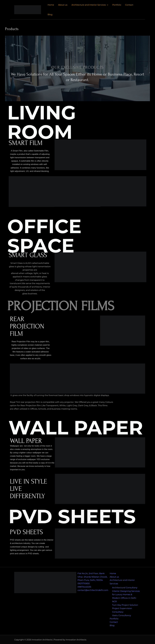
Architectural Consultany (125, 588)
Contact (129, 5)
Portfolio (117, 5)
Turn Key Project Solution (125, 604)
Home (51, 5)
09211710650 (84, 584)
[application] (107, 5)
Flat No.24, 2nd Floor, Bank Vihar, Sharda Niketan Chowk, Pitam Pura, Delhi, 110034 (93, 577)
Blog (50, 15)
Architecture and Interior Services (90, 5)
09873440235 (84, 587)
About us (63, 5)
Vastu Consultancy (122, 615)
